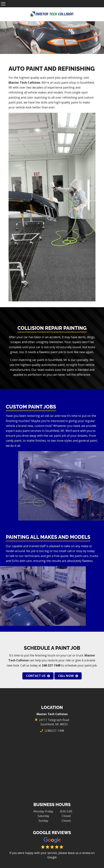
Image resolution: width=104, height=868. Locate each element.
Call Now (66, 676)
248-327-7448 (51, 665)
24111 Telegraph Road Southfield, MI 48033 (54, 722)
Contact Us (36, 676)
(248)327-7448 (54, 731)
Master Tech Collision (24, 83)
